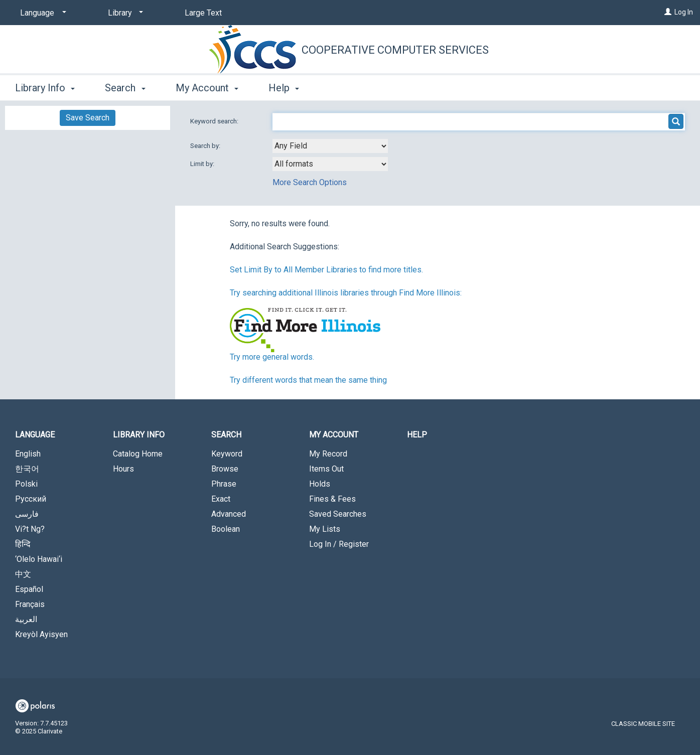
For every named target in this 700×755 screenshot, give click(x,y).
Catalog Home (138, 454)
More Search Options (310, 182)
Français (30, 604)
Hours (123, 469)
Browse (225, 469)
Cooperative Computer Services (395, 50)
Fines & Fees (332, 499)
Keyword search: (215, 121)
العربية (26, 619)
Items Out (326, 469)
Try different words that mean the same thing (308, 380)
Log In (684, 12)
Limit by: (203, 164)
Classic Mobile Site (643, 724)
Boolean (226, 529)
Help (417, 435)
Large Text (203, 13)
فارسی (27, 514)
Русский (31, 499)
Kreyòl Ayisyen (41, 634)
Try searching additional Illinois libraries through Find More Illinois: (346, 293)
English (28, 454)
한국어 (27, 469)
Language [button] (35, 435)
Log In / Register (339, 544)
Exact (221, 499)
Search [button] (125, 88)
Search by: (206, 146)
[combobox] (330, 146)
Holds (320, 484)
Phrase (224, 484)
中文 (23, 574)
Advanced (229, 514)
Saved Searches (338, 514)
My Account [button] (207, 88)
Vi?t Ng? (30, 529)
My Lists (325, 529)
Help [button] (284, 88)
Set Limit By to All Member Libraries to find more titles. (326, 270)
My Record (328, 454)
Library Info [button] (45, 88)
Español (29, 589)
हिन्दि (23, 544)
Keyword (227, 454)
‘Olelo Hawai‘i (39, 559)
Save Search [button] (88, 118)
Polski (26, 484)
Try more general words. (272, 357)
